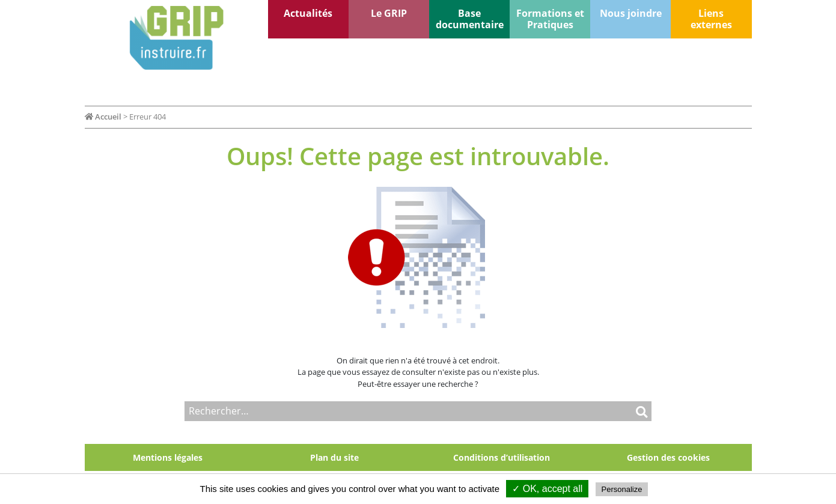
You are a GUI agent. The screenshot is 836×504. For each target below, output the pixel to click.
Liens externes (711, 19)
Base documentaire (470, 19)
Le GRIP (389, 13)
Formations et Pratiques (550, 19)
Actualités (308, 13)
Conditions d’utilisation (502, 457)
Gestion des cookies (668, 457)
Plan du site (334, 457)
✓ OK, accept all (547, 489)
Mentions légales (168, 457)
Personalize (622, 489)
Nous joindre (631, 13)
